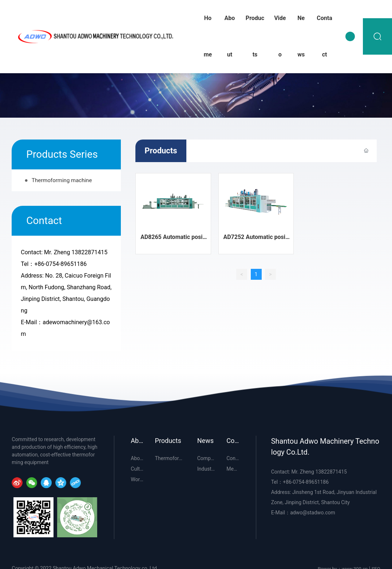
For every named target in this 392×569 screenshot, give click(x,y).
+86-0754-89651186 (60, 264)
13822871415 (89, 252)
